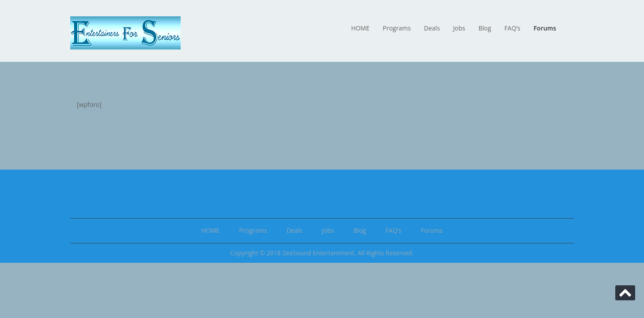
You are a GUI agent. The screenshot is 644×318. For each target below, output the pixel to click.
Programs (397, 28)
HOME (360, 28)
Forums (545, 28)
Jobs (459, 28)
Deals (432, 28)
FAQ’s (512, 28)
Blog (485, 28)
